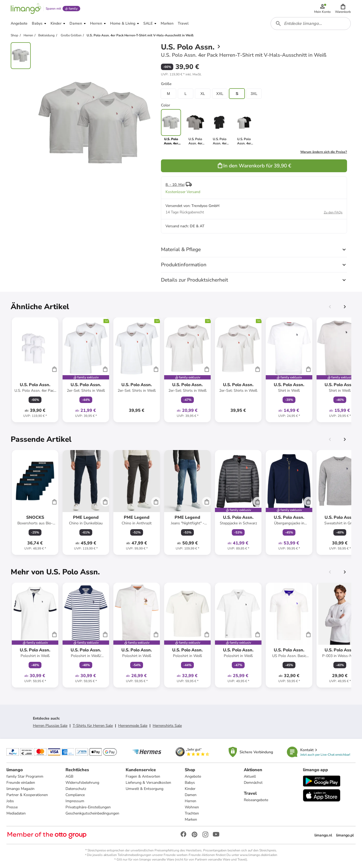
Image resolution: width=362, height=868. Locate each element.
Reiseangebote (256, 800)
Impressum (75, 801)
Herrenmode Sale (133, 726)
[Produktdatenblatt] (35, 370)
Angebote (193, 776)
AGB (69, 776)
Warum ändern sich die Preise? (324, 152)
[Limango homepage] (26, 9)
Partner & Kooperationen (27, 795)
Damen (191, 795)
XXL (220, 94)
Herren (190, 801)
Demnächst (253, 783)
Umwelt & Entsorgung (145, 789)
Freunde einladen (21, 783)
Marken (191, 819)
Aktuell (250, 776)
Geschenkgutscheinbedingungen (92, 813)
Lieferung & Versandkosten (148, 783)
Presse (12, 807)
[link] (195, 127)
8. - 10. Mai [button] (175, 185)
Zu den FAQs (333, 212)
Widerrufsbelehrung (82, 783)
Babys (190, 783)
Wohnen (192, 807)
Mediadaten (16, 813)
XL (203, 94)
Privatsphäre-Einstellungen (88, 807)
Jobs (10, 801)
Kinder (190, 789)
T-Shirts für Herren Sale (93, 726)
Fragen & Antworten (143, 776)
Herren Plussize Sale (50, 726)
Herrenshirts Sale (167, 726)
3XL (254, 94)
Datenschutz (76, 789)
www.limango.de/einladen (259, 855)
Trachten (192, 813)
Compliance (75, 795)
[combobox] (311, 24)
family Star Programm (25, 776)
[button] (343, 9)
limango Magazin (20, 789)
